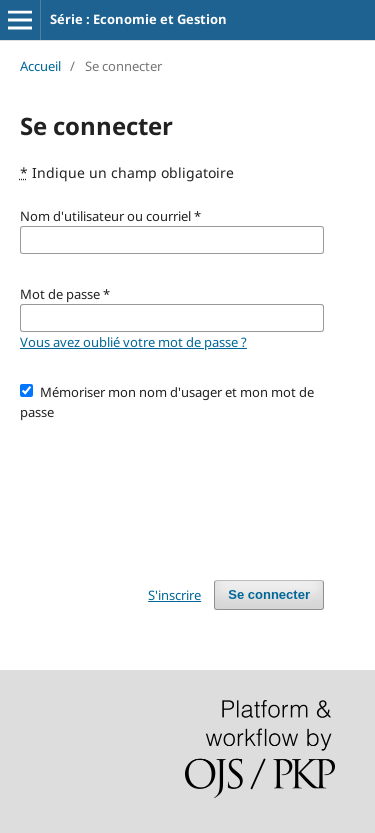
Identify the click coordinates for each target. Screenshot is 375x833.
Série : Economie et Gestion (138, 19)
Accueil (40, 66)
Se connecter (269, 594)
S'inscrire (174, 595)
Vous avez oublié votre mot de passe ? (133, 342)
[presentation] (172, 491)
